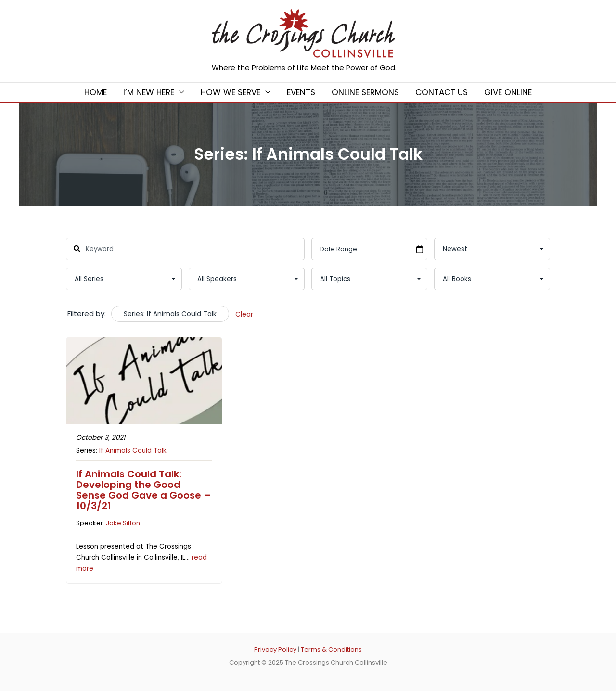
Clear (244, 314)
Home (96, 92)
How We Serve (231, 92)
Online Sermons (365, 92)
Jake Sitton (123, 523)
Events (301, 92)
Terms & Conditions (331, 649)
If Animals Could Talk (133, 451)
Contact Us (442, 92)
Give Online (508, 92)
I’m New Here (149, 92)
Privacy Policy (275, 649)
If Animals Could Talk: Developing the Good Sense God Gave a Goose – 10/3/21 (143, 490)
